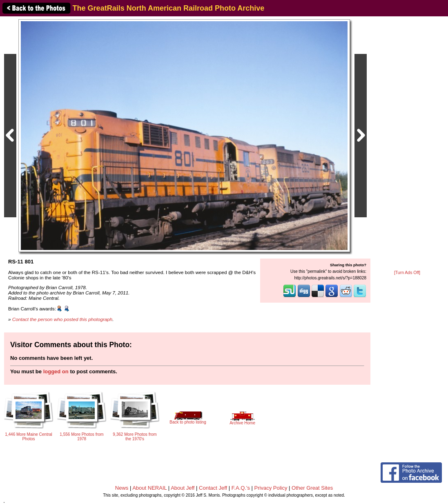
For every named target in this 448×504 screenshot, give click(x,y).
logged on (56, 371)
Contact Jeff (213, 488)
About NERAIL (149, 488)
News (122, 488)
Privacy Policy (271, 488)
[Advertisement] (407, 144)
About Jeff (183, 488)
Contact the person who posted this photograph (62, 319)
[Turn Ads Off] (407, 273)
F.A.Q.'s (241, 488)
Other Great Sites (312, 488)
